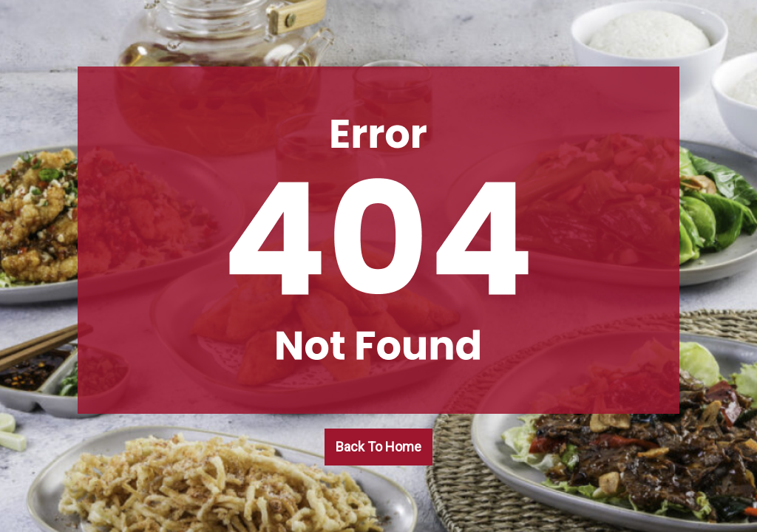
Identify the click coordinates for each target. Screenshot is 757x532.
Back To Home (378, 447)
